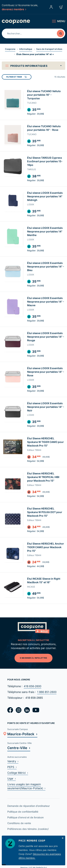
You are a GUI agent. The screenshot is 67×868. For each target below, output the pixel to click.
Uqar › (12, 779)
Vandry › (13, 761)
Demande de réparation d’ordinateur (28, 806)
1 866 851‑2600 (47, 692)
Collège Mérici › (18, 773)
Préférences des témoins (28, 829)
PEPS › (12, 767)
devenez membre (14, 9)
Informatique (26, 49)
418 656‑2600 (33, 686)
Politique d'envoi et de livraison (25, 817)
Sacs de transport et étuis (49, 49)
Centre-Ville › (19, 748)
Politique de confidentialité (23, 812)
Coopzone (10, 49)
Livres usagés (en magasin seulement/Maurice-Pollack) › (26, 786)
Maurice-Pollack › (22, 734)
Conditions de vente (19, 823)
